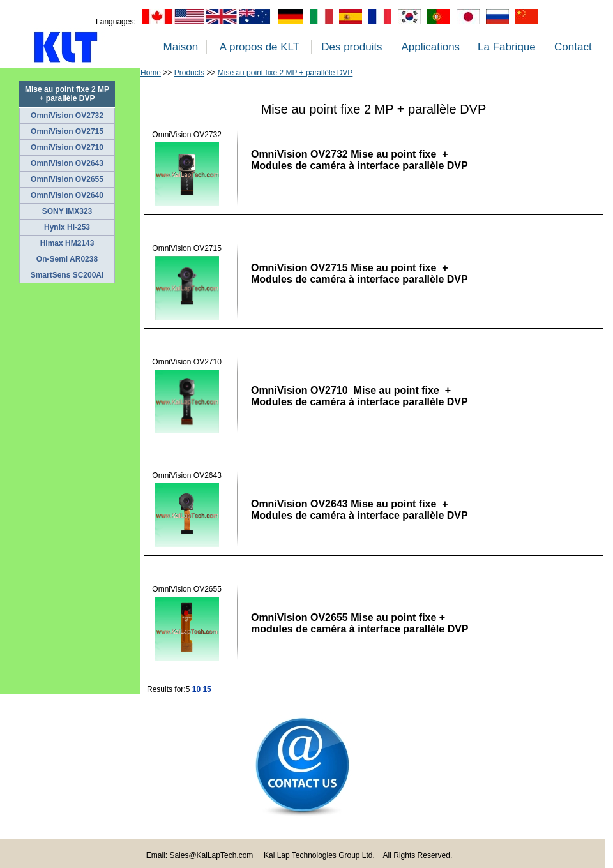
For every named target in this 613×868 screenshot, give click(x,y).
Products (189, 73)
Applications (430, 47)
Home (151, 73)
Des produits (352, 47)
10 (196, 689)
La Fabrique (507, 47)
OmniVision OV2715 (67, 131)
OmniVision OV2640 (67, 195)
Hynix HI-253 (67, 227)
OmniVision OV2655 (67, 179)
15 (207, 689)
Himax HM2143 (67, 243)
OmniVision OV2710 (67, 147)
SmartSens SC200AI (67, 275)
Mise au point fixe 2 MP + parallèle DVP (285, 73)
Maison (180, 47)
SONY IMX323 (67, 211)
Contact (573, 47)
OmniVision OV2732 (67, 116)
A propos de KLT (260, 47)
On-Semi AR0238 (67, 259)
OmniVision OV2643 (67, 163)
